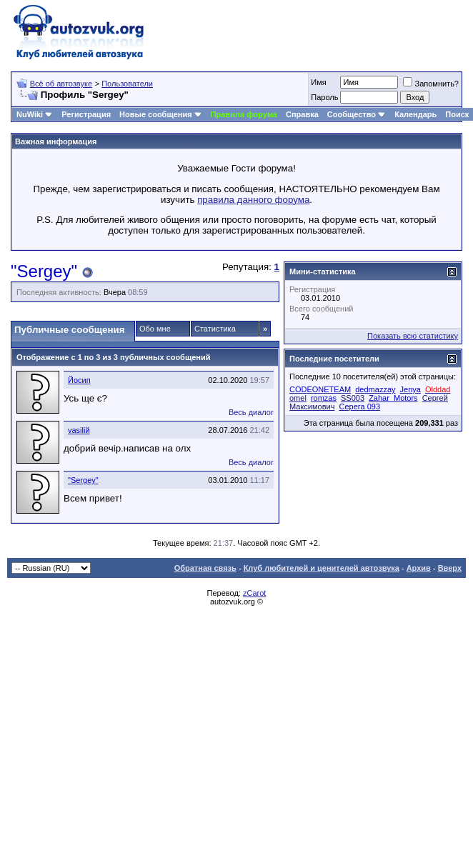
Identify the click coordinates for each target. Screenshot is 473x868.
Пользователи (127, 84)
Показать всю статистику (413, 336)
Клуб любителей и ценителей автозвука (322, 568)
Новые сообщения (156, 114)
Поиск (457, 114)
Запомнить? (431, 84)
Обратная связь (205, 568)
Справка (302, 114)
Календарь (415, 114)
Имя (318, 82)
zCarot (254, 593)
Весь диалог (251, 412)
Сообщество (357, 114)
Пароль (324, 97)
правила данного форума (253, 200)
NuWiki (30, 114)
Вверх (450, 568)
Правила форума (244, 114)
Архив (419, 568)
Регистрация (86, 114)
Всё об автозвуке (61, 84)
